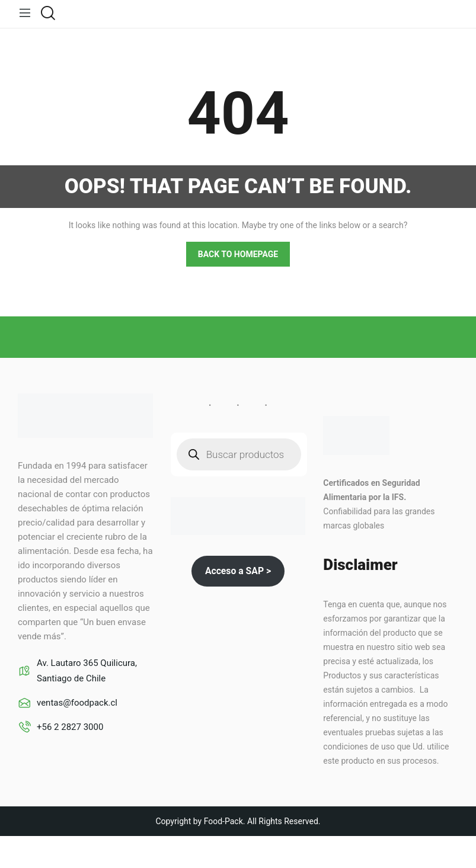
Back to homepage (238, 254)
